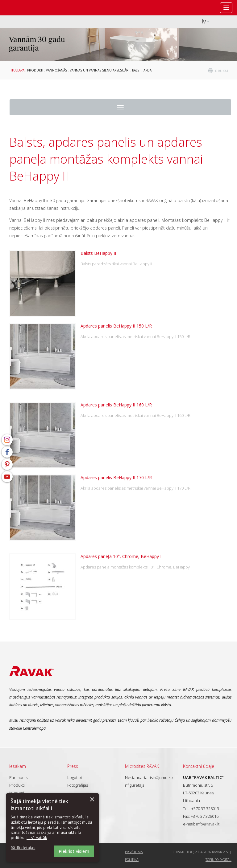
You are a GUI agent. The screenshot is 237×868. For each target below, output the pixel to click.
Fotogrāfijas (78, 785)
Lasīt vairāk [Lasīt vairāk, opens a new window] (37, 838)
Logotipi (75, 777)
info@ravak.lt (208, 824)
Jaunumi (17, 793)
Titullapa (17, 70)
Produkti (35, 70)
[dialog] (52, 827)
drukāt (222, 71)
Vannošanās (56, 70)
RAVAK (23, 8)
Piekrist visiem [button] (74, 851)
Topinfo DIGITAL (218, 860)
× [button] (92, 800)
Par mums (18, 777)
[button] (28, 848)
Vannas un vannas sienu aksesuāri (100, 70)
